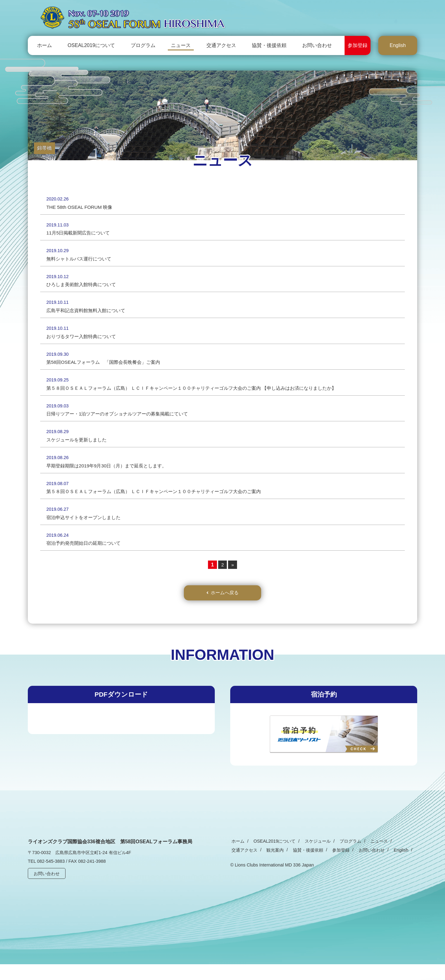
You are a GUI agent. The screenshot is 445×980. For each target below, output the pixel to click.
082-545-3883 (51, 877)
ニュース (181, 45)
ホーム (44, 45)
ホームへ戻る (225, 608)
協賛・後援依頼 (269, 45)
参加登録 (358, 45)
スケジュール (312, 857)
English (398, 45)
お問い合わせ (317, 45)
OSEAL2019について (91, 45)
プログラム (143, 45)
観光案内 (239, 866)
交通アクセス (221, 45)
